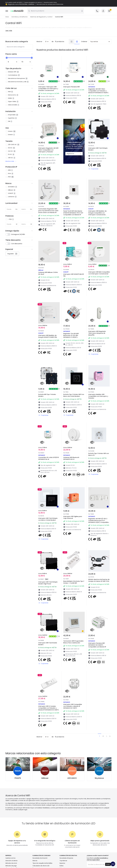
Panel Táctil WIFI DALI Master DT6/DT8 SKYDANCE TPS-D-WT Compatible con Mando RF (73, 213)
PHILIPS (18, 778)
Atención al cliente (11, 861)
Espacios (62, 863)
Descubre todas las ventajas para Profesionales (50, 4)
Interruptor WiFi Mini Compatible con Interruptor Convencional (99, 273)
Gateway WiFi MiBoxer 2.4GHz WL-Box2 (48, 273)
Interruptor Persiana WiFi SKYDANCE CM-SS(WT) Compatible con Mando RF (97, 645)
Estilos (62, 866)
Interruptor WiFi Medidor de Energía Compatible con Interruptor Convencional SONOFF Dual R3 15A (97, 214)
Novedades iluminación (40, 858)
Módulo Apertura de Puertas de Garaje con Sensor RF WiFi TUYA (99, 580)
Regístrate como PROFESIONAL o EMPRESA (21, 4)
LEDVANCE (72, 778)
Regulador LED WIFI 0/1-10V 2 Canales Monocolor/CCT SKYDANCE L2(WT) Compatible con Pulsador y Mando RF (98, 521)
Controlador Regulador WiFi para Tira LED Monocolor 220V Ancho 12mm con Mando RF (48, 211)
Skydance (99, 778)
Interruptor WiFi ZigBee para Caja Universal (73, 517)
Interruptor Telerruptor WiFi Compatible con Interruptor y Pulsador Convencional (48, 89)
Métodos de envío (11, 863)
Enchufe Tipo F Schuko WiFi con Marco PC (99, 454)
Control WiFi (59, 17)
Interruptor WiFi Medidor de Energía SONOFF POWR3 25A (48, 336)
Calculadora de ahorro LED (41, 866)
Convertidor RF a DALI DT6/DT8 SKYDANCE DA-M (49, 458)
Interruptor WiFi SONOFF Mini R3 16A (74, 275)
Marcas (35, 861)
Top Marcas (63, 861)
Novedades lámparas (66, 858)
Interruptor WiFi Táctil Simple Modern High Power (48, 583)
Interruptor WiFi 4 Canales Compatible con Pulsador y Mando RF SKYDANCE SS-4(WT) (49, 708)
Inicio (7, 17)
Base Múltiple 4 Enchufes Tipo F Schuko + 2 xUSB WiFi (74, 582)
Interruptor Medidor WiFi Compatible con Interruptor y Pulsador (98, 396)
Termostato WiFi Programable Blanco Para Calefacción (73, 642)
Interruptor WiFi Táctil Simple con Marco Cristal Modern (48, 519)
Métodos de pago (11, 866)
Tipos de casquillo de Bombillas (42, 863)
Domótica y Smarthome (20, 17)
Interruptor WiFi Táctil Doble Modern (48, 644)
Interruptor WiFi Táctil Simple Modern (98, 149)
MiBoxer (45, 778)
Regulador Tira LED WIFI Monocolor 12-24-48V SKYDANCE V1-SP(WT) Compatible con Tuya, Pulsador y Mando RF (74, 337)
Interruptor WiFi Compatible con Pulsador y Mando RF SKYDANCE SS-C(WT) (73, 706)
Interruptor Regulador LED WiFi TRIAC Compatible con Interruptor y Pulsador (48, 150)
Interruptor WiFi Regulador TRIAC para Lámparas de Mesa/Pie (97, 333)
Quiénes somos (10, 858)
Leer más (9, 31)
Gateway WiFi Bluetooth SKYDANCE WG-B (71, 458)
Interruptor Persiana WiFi (72, 87)
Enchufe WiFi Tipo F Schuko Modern (47, 395)
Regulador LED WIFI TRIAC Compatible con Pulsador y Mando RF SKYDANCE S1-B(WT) (98, 91)
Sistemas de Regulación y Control (41, 17)
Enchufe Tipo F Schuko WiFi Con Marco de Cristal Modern (74, 395)
